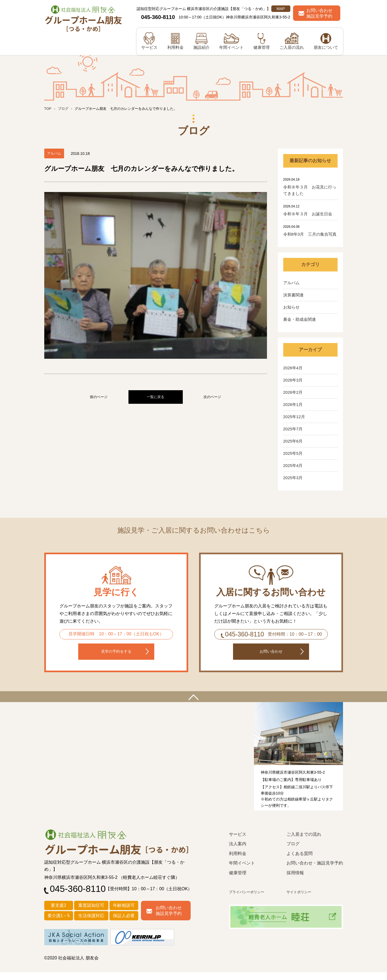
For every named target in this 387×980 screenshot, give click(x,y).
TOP (48, 108)
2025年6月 (293, 441)
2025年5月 (293, 453)
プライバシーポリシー (249, 900)
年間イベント (242, 871)
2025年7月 (293, 429)
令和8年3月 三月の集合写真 (310, 234)
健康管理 (238, 881)
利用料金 (238, 862)
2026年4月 (293, 368)
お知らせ (291, 307)
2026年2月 (293, 392)
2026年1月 (293, 404)
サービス (238, 842)
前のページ (99, 291)
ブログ (64, 108)
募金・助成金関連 (300, 319)
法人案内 (238, 852)
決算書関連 (293, 295)
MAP (281, 9)
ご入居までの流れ (304, 842)
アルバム (291, 283)
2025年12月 (294, 417)
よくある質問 (300, 862)
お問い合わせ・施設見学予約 (315, 871)
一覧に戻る (155, 291)
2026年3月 (293, 380)
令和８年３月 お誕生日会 (308, 214)
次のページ (212, 291)
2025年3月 (293, 478)
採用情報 (295, 881)
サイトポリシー (301, 900)
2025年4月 (293, 465)
